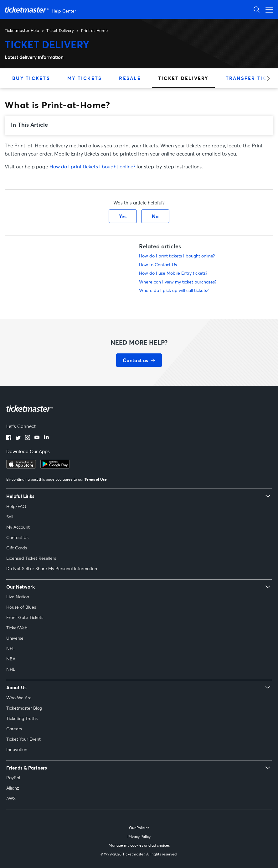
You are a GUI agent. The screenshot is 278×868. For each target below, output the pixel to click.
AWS (11, 798)
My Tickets (85, 78)
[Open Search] (257, 9)
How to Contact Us (158, 265)
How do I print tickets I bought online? (92, 166)
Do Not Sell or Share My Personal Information (52, 568)
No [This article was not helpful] (155, 216)
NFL (10, 648)
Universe (15, 638)
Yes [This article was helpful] (123, 216)
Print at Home (94, 30)
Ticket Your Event (23, 739)
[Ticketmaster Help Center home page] (41, 10)
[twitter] (18, 438)
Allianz (13, 788)
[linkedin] (46, 438)
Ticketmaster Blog (24, 708)
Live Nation (18, 597)
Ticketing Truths (22, 718)
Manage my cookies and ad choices (139, 845)
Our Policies (139, 828)
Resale (130, 78)
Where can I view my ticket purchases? (178, 282)
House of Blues (21, 607)
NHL (11, 669)
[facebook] (9, 438)
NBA (11, 659)
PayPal (13, 778)
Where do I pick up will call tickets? (174, 290)
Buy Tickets (31, 78)
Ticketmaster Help (22, 30)
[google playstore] (55, 467)
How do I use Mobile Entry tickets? (173, 273)
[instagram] (28, 438)
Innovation (17, 749)
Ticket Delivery (60, 30)
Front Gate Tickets (25, 617)
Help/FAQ (16, 506)
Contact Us (17, 537)
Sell (10, 517)
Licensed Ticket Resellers (31, 558)
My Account (18, 527)
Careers (14, 729)
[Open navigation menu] (268, 9)
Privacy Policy (139, 836)
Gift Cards (17, 548)
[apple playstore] (21, 467)
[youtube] (37, 438)
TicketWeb (17, 628)
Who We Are (19, 698)
